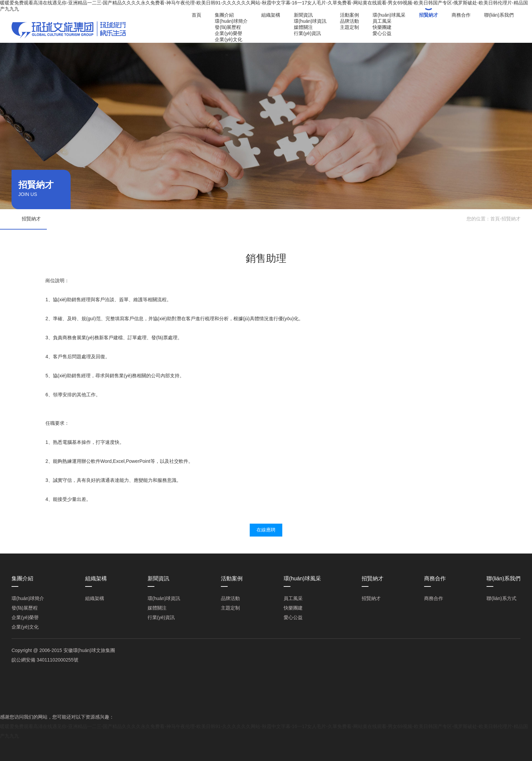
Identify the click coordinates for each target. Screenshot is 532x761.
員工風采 (382, 21)
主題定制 (349, 27)
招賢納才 (429, 15)
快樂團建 (382, 27)
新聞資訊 (303, 15)
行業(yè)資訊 (307, 33)
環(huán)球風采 (389, 15)
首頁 (196, 15)
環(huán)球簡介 (231, 21)
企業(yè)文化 (228, 39)
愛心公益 (382, 33)
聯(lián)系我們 (499, 15)
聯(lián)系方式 (501, 598)
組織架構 (271, 15)
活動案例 (349, 15)
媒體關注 (303, 27)
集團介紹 (224, 15)
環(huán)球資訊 (310, 21)
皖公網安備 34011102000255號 (45, 660)
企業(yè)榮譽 (228, 33)
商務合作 (461, 15)
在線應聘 (266, 530)
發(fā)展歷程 (228, 27)
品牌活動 (349, 21)
